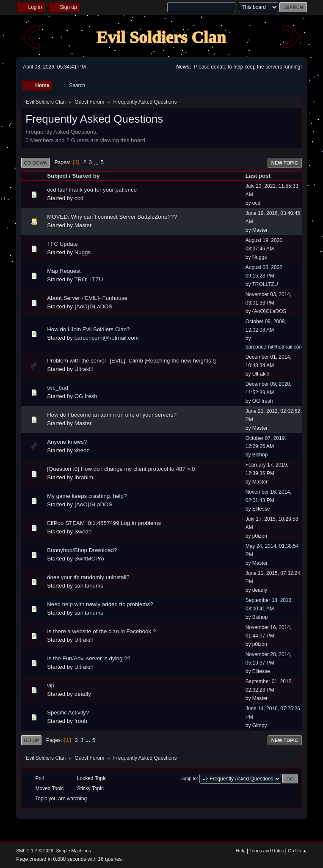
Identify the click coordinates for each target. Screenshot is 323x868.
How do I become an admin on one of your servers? (112, 415)
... (97, 162)
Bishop (260, 455)
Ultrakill (84, 369)
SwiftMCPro (89, 559)
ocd (79, 198)
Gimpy (260, 725)
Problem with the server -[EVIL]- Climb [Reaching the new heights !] (131, 361)
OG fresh (86, 396)
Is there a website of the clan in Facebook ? (101, 631)
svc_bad (58, 388)
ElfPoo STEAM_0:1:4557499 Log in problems (104, 523)
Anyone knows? (67, 442)
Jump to (188, 778)
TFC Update (62, 244)
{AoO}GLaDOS (94, 306)
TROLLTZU (88, 279)
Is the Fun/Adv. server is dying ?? (89, 658)
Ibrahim (84, 477)
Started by (86, 176)
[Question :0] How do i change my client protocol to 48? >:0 (121, 469)
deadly (260, 590)
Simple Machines (73, 851)
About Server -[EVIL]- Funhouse (87, 298)
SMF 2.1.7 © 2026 (35, 851)
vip (51, 685)
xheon (82, 450)
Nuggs (83, 252)
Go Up (31, 740)
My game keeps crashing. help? (87, 496)
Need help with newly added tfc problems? (100, 604)
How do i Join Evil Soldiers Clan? (88, 329)
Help (240, 851)
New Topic (285, 163)
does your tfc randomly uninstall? (88, 577)
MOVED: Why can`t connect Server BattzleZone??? (112, 217)
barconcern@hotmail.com (107, 338)
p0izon (260, 536)
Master (83, 225)
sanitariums (89, 586)
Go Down (36, 163)
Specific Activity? (68, 713)
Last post (258, 176)
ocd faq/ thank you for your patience (92, 190)
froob (81, 721)
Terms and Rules (266, 851)
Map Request (64, 271)
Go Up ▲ (297, 851)
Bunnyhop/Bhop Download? (82, 550)
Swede (83, 532)
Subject (57, 176)
